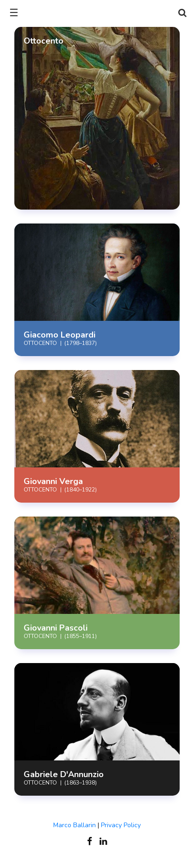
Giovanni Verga (53, 481)
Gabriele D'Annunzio (64, 774)
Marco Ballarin (75, 825)
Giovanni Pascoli (56, 628)
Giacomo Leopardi (59, 335)
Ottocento (40, 490)
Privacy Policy (121, 825)
